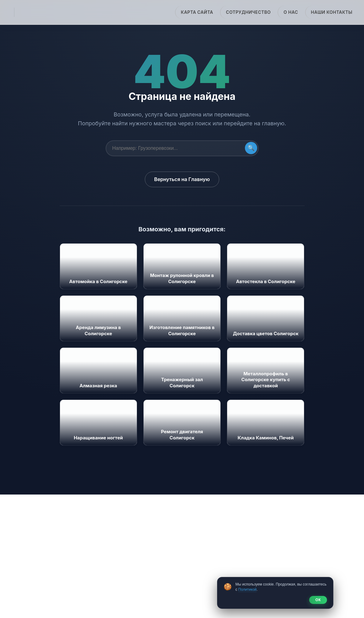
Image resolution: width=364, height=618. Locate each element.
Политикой (247, 590)
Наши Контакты (332, 12)
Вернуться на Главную (182, 179)
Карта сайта (197, 12)
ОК (318, 600)
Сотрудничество (248, 12)
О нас (291, 12)
